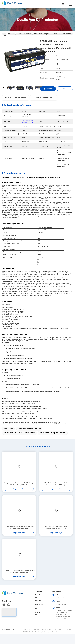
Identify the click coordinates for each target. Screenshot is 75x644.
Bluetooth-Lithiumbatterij (24, 34)
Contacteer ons (38, 613)
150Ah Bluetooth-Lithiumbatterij (29, 429)
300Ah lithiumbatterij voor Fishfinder (53, 433)
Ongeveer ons (38, 596)
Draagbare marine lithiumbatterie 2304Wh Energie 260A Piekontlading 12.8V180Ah (19, 484)
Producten (11, 34)
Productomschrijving (44, 98)
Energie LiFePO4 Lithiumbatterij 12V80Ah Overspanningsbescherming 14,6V (56, 528)
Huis (4, 34)
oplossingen (39, 605)
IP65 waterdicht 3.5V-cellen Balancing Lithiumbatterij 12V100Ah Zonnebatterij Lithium (19, 528)
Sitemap (15, 630)
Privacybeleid (6, 630)
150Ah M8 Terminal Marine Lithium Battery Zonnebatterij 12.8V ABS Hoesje (56, 484)
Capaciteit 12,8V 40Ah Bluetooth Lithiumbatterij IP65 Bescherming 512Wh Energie (19, 571)
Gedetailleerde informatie (16, 98)
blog (36, 608)
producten (38, 601)
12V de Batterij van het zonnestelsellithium (19, 433)
